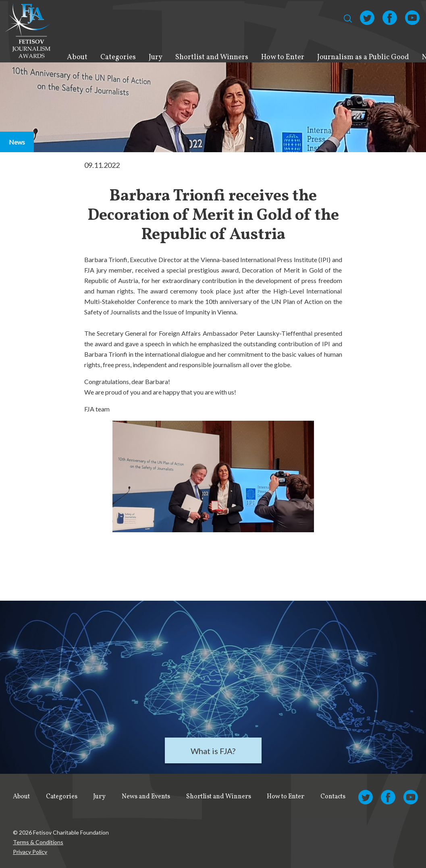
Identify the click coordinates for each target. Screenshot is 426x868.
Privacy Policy (30, 852)
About (77, 57)
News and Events (146, 797)
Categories (118, 57)
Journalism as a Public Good (363, 57)
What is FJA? (213, 751)
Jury (156, 57)
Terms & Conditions (38, 842)
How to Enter (283, 57)
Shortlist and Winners (212, 57)
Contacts (333, 797)
